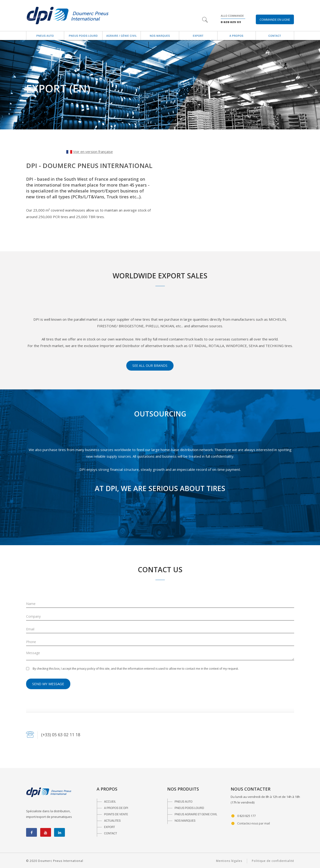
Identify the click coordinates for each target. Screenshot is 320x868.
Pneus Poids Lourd (83, 36)
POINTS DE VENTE (116, 814)
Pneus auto (45, 36)
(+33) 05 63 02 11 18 (61, 726)
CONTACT (111, 833)
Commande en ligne (275, 20)
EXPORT (110, 827)
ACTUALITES (113, 821)
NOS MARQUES (185, 821)
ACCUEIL (110, 802)
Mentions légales (229, 861)
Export (198, 36)
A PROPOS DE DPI (116, 808)
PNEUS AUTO (184, 802)
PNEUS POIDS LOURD (189, 808)
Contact (275, 36)
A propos (237, 36)
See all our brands (141, 366)
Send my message (48, 675)
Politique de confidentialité (273, 861)
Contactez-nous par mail (254, 823)
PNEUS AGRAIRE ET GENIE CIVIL (196, 814)
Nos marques (160, 36)
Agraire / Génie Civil (122, 36)
